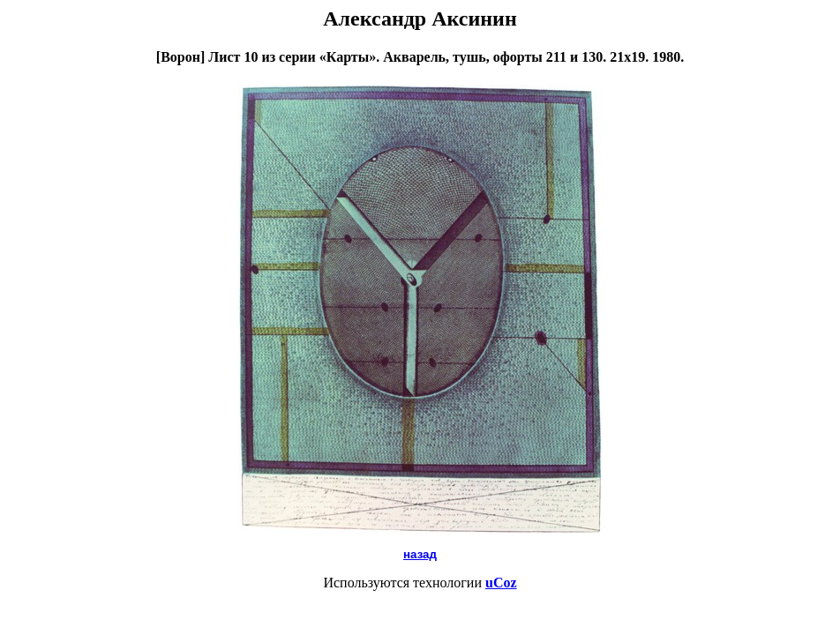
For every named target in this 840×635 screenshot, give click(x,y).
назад (420, 554)
